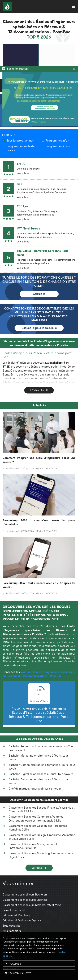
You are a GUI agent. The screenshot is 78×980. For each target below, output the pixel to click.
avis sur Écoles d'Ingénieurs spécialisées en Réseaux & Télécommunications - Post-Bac (39, 674)
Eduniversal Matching (16, 915)
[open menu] (73, 6)
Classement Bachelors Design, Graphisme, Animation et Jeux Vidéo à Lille (42, 837)
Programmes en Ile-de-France (21, 148)
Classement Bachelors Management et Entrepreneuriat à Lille (33, 846)
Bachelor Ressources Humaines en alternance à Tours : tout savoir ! (42, 749)
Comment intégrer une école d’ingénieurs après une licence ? (39, 460)
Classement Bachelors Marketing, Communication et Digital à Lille (42, 855)
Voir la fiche (23, 173)
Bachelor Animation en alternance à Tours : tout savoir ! (38, 782)
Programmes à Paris (58, 146)
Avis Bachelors (12, 931)
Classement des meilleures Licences (25, 900)
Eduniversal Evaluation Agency (22, 920)
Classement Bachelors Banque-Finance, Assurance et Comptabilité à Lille (42, 810)
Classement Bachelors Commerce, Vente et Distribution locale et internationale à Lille (36, 819)
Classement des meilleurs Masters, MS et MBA (32, 905)
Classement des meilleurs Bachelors (25, 895)
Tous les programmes (20, 140)
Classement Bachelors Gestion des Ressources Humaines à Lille (38, 828)
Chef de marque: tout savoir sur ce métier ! (36, 789)
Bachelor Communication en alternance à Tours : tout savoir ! (42, 767)
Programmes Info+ (58, 140)
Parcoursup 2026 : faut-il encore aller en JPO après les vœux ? (39, 585)
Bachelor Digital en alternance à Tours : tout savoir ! (41, 774)
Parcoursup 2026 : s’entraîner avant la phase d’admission (39, 523)
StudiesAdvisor (12, 926)
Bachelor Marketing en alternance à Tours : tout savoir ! (38, 758)
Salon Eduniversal (14, 910)
